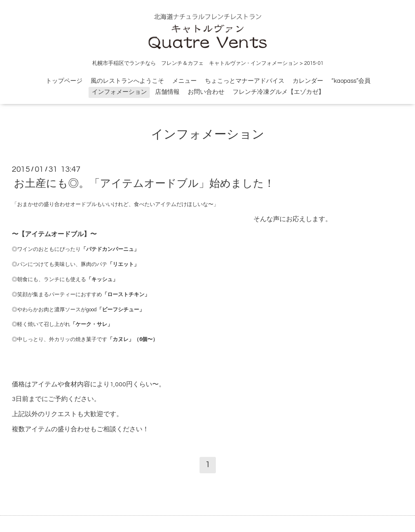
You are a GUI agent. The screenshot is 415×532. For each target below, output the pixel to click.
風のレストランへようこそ (127, 81)
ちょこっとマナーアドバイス (245, 81)
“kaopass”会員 (351, 81)
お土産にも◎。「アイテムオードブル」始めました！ (144, 184)
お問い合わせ (206, 92)
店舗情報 (167, 92)
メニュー (184, 81)
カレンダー (308, 81)
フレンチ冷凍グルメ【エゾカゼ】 (279, 92)
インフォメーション (119, 92)
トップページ (64, 81)
